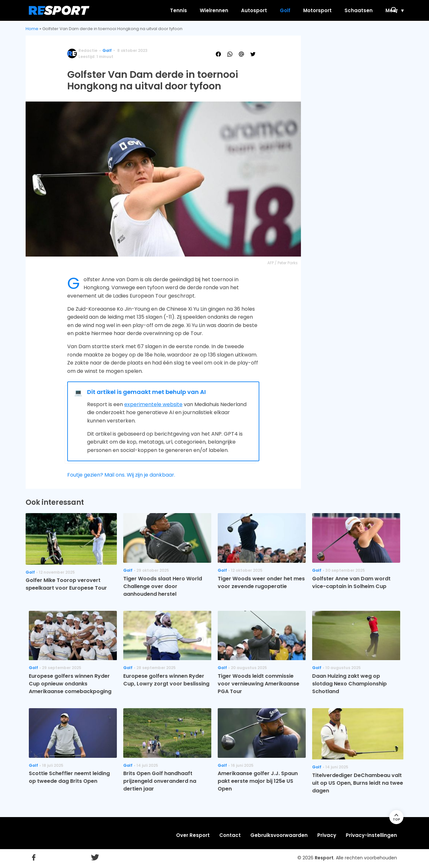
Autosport (228, 10)
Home (32, 29)
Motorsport (291, 10)
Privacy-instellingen (371, 835)
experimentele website (153, 404)
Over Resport (193, 835)
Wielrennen (188, 10)
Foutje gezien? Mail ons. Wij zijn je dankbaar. (121, 475)
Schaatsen (333, 10)
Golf (259, 10)
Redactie (88, 50)
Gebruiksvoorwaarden (279, 835)
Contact (230, 835)
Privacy (327, 835)
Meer (366, 10)
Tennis (153, 10)
